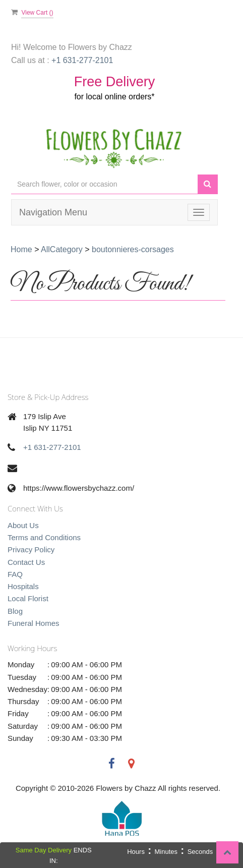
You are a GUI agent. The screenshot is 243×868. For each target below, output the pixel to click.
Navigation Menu (53, 212)
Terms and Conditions (44, 537)
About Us (23, 525)
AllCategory (62, 249)
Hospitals (23, 586)
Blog (15, 611)
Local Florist (28, 598)
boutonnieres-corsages (133, 249)
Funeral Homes (34, 623)
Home (21, 249)
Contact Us (26, 562)
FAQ (15, 574)
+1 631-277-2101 (52, 447)
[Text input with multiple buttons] (104, 184)
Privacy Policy (31, 549)
